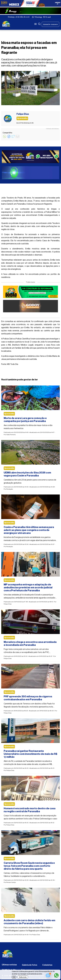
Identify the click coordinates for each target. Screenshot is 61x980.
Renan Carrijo (11, 882)
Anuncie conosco (50, 24)
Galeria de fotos (30, 965)
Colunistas (47, 965)
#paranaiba (9, 414)
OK (14, 977)
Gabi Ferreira (11, 435)
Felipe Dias (8, 604)
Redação (10, 489)
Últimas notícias (9, 965)
